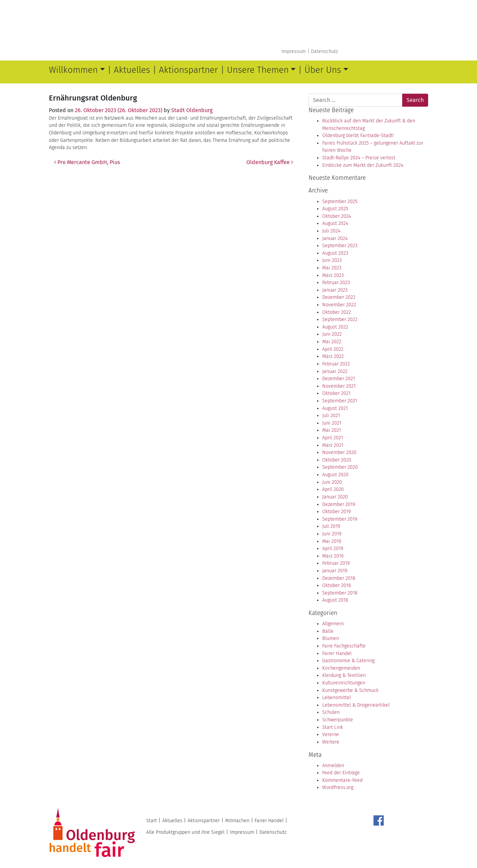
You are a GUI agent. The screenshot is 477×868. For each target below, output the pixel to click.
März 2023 (333, 275)
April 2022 (333, 349)
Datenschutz (324, 51)
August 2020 (335, 475)
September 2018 (340, 593)
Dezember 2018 (339, 578)
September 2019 (340, 519)
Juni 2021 (332, 423)
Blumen (331, 638)
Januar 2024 (335, 238)
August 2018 (335, 600)
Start (152, 821)
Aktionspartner (188, 70)
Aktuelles (132, 70)
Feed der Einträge (341, 773)
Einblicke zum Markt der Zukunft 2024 (363, 165)
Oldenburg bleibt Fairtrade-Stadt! (358, 136)
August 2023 (335, 253)
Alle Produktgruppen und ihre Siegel (185, 832)
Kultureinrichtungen (344, 683)
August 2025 (335, 209)
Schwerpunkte (338, 720)
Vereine (331, 735)
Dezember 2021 (339, 379)
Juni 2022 (332, 334)
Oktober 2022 (337, 312)
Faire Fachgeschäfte (344, 646)
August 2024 (335, 223)
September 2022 (340, 319)
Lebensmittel (337, 698)
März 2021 (333, 445)
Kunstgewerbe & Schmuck (350, 690)
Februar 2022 (336, 364)
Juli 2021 (331, 416)
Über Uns (323, 70)
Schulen (331, 712)
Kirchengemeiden (341, 668)
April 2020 (333, 489)
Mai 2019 (332, 541)
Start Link (333, 727)
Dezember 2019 (339, 504)
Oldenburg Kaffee (270, 162)
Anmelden (333, 766)
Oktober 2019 (336, 512)
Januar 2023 (335, 290)
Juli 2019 (331, 526)
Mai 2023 (332, 268)
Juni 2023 (332, 260)
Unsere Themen (258, 70)
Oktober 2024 (337, 216)
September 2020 (340, 467)
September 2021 (340, 401)
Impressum (294, 51)
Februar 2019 (336, 563)
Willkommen (73, 70)
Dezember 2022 (339, 297)
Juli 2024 (331, 231)
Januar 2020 (335, 497)
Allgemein (333, 624)
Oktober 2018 (337, 585)
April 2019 (333, 549)
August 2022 (335, 327)
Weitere (331, 742)
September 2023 (340, 246)
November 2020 (339, 452)
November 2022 (339, 305)
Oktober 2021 (336, 393)
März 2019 (333, 556)
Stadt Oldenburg (192, 110)
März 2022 (333, 356)
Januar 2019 (335, 571)
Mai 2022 (332, 342)
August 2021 (335, 408)
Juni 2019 (332, 534)
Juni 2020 (332, 482)
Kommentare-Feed (342, 780)
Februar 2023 (336, 283)
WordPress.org (338, 787)
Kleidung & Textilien (344, 675)
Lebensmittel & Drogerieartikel (356, 705)
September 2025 (340, 202)
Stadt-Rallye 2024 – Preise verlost (359, 158)
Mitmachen (237, 821)
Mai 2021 (332, 430)
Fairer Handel (337, 653)
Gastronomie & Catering (348, 661)
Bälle (328, 631)
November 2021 (339, 386)
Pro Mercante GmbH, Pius (87, 162)
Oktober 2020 (337, 460)
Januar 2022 (335, 371)
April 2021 (333, 438)
